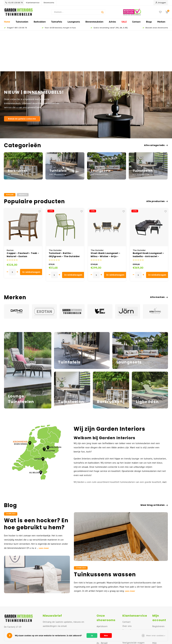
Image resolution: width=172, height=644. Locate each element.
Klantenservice (34, 3)
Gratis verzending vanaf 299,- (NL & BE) (109, 29)
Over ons (127, 587)
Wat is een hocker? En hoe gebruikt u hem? (36, 485)
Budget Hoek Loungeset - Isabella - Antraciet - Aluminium (148, 216)
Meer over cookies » (156, 636)
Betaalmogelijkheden (134, 608)
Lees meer (44, 509)
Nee (106, 636)
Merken (161, 23)
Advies (112, 23)
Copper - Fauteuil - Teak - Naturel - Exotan (23, 215)
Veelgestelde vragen (133, 603)
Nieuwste (23, 155)
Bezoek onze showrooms (155, 29)
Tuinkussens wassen (105, 535)
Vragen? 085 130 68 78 (15, 29)
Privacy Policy (129, 628)
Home (7, 23)
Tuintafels (57, 23)
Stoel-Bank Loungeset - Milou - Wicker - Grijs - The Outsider (105, 216)
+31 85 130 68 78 (15, 3)
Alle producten (157, 162)
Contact (136, 23)
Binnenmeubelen (94, 23)
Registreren (158, 587)
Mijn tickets (158, 599)
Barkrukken (40, 23)
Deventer (101, 591)
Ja (92, 636)
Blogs (149, 23)
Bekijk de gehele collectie (22, 79)
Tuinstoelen (22, 23)
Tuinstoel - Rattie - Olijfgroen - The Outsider (64, 215)
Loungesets (74, 23)
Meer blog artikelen (154, 466)
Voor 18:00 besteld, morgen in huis (59, 29)
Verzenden (128, 591)
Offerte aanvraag (131, 599)
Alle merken (159, 258)
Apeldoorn (102, 587)
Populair (10, 155)
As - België (102, 604)
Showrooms (50, 3)
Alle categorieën (156, 106)
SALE (124, 23)
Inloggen (161, 3)
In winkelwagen (32, 233)
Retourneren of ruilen (134, 595)
